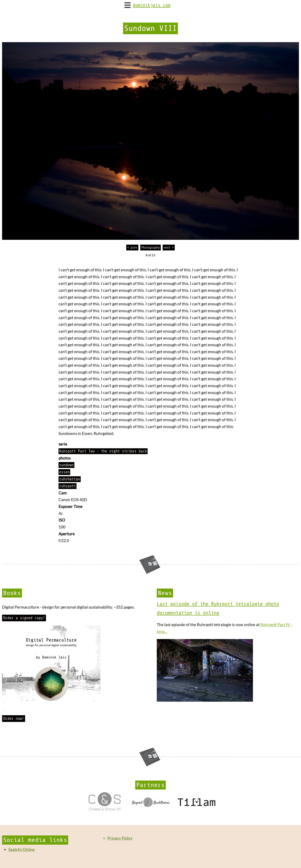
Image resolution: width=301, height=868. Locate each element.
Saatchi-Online (22, 849)
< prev (132, 248)
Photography (150, 248)
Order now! (14, 719)
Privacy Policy (120, 838)
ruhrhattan (70, 479)
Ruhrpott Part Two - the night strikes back (103, 451)
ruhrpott (68, 486)
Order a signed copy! (24, 618)
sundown (66, 465)
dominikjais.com (152, 5)
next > (169, 248)
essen (64, 472)
